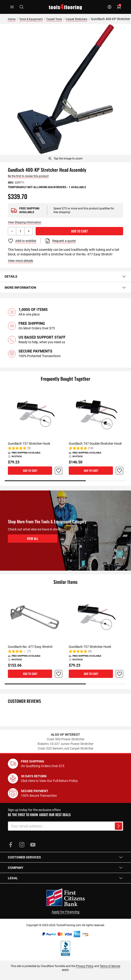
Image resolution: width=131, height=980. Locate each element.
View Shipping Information (25, 222)
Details (65, 276)
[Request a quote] (60, 241)
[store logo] (65, 7)
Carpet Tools (54, 19)
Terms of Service (110, 966)
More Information (65, 288)
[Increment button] (29, 231)
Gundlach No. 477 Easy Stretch (30, 647)
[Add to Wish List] (22, 241)
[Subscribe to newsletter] (119, 826)
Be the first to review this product (28, 176)
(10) (91, 448)
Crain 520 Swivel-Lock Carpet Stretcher (66, 748)
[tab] (65, 276)
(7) (29, 651)
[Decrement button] (12, 231)
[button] (59, 471)
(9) (29, 448)
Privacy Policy (85, 966)
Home (12, 19)
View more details (20, 261)
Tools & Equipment (31, 19)
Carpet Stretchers (76, 19)
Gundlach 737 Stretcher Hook (29, 444)
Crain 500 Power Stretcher (66, 739)
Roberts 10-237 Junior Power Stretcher (65, 744)
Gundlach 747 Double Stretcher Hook (95, 444)
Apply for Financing (65, 912)
